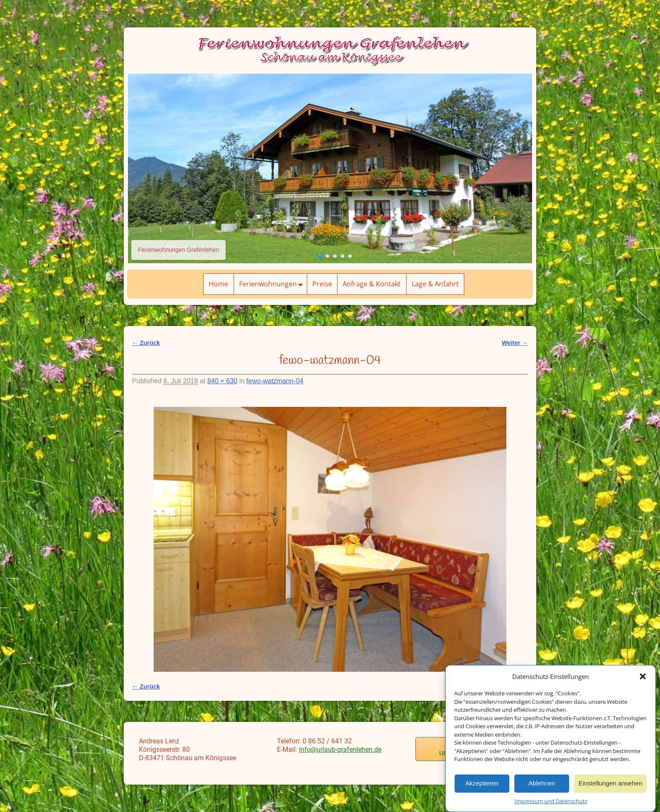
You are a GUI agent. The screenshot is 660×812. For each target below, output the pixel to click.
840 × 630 (222, 381)
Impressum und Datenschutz (551, 801)
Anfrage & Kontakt (372, 284)
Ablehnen (542, 783)
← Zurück (146, 343)
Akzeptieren (482, 783)
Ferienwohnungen (273, 284)
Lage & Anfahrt (435, 284)
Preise (322, 284)
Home (218, 284)
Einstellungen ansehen (610, 783)
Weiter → (515, 343)
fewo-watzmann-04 (275, 381)
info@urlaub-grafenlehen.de (340, 749)
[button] (643, 676)
